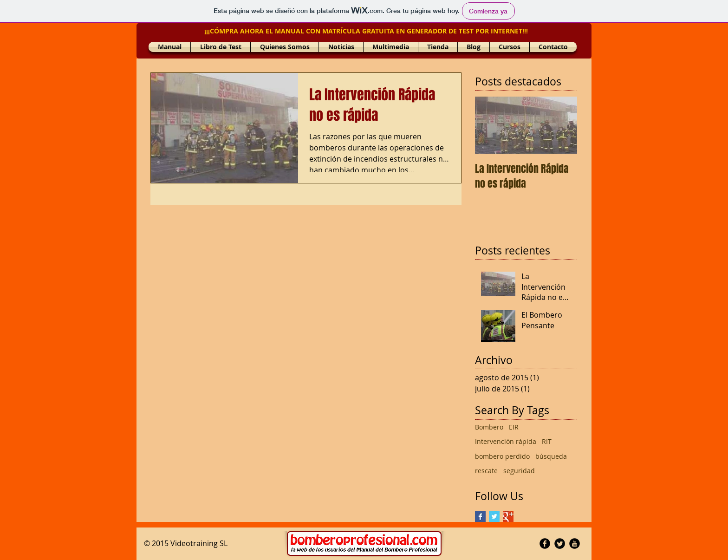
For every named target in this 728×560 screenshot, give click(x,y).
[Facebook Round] (545, 544)
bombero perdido (502, 456)
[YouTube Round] (575, 544)
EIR (514, 427)
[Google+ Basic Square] (508, 517)
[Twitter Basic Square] (494, 517)
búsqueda (551, 456)
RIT (547, 441)
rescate (486, 471)
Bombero (489, 427)
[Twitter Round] (560, 544)
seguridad (519, 471)
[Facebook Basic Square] (480, 517)
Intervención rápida (506, 441)
